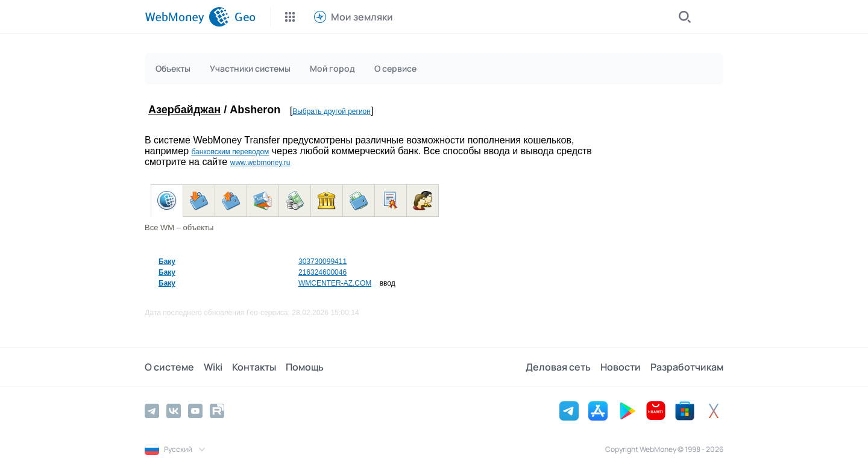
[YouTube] (195, 411)
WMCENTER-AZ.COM (335, 283)
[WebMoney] (187, 17)
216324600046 (322, 272)
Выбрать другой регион (332, 111)
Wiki (213, 367)
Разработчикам (687, 367)
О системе (169, 367)
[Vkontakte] (174, 411)
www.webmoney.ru (260, 163)
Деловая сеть (558, 367)
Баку (167, 261)
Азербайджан (184, 110)
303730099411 (322, 261)
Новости (621, 367)
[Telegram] (152, 411)
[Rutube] (217, 411)
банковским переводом (230, 152)
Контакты (254, 367)
